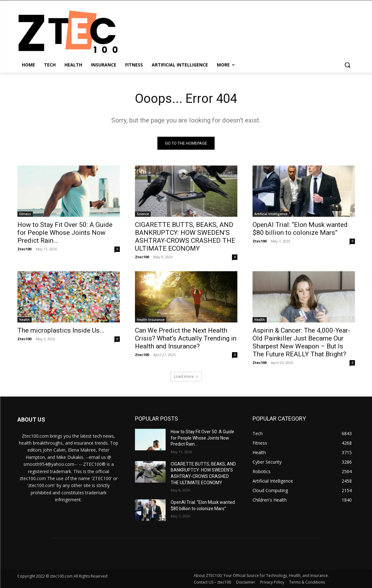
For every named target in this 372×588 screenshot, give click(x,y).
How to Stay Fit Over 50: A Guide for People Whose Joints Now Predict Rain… (65, 233)
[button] (347, 65)
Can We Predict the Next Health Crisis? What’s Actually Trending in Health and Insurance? (186, 338)
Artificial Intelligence (271, 214)
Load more (186, 376)
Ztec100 (24, 249)
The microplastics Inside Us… (61, 330)
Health (24, 320)
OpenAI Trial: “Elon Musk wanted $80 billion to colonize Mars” (300, 229)
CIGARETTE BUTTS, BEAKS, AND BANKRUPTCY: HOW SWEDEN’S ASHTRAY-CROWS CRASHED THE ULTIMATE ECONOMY (185, 237)
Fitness (25, 214)
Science (143, 214)
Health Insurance (151, 320)
